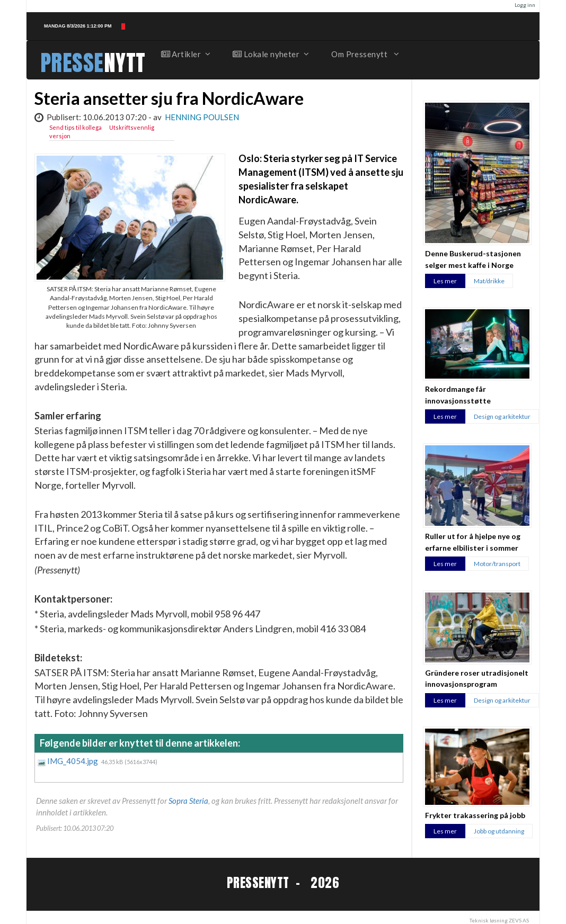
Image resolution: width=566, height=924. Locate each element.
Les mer (445, 281)
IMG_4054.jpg (73, 761)
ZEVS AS (519, 920)
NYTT (125, 63)
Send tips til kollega (76, 127)
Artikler (185, 54)
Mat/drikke (489, 281)
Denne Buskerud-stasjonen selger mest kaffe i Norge (473, 259)
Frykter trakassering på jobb (475, 815)
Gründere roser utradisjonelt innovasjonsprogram (477, 678)
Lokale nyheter (270, 54)
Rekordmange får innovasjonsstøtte (458, 394)
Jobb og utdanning (499, 831)
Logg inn (525, 5)
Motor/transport (497, 564)
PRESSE (72, 63)
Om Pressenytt (364, 54)
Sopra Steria (188, 801)
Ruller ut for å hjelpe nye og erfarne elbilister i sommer (473, 542)
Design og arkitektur (502, 416)
